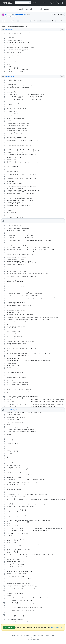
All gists (35, 3)
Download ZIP (60, 21)
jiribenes (8, 15)
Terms (13, 635)
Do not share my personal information (33, 637)
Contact (43, 635)
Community (33, 635)
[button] (53, 21)
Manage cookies (50, 635)
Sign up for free (9, 627)
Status (28, 635)
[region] (33, 53)
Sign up (59, 3)
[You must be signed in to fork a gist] (61, 15)
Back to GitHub (43, 3)
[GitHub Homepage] (28, 640)
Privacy (18, 635)
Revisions (14, 21)
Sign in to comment (56, 627)
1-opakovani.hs (19, 15)
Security (23, 635)
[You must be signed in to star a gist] (53, 15)
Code (5, 21)
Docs (39, 635)
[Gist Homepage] (8, 3)
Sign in (52, 3)
